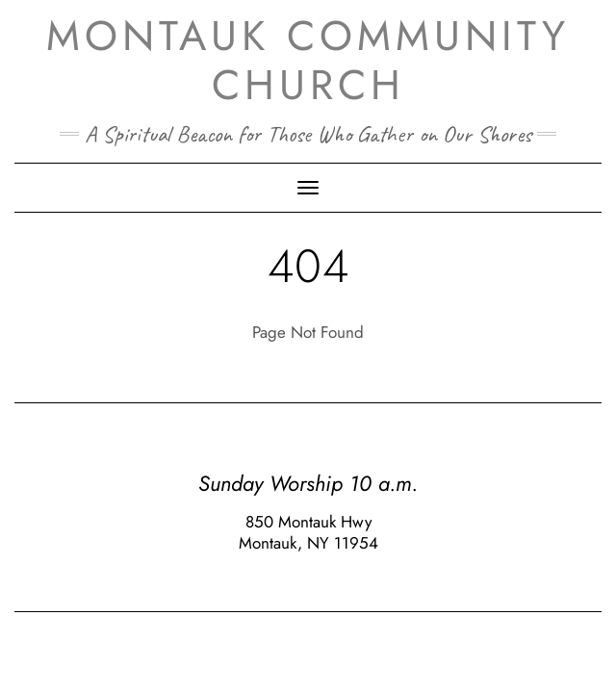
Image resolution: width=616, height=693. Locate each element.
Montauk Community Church (308, 60)
